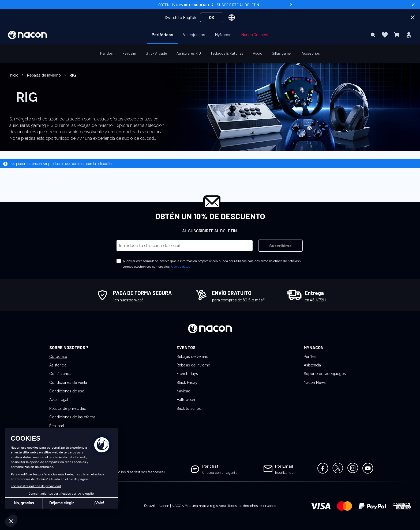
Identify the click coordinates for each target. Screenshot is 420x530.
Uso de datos (181, 267)
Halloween (186, 400)
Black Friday (187, 383)
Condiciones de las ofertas (72, 417)
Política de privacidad (68, 408)
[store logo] (27, 35)
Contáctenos (60, 374)
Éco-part (57, 426)
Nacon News (315, 383)
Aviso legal (59, 400)
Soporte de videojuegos (325, 374)
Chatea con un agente (220, 472)
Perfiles (310, 357)
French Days (187, 374)
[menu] (210, 35)
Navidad (183, 391)
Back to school (190, 408)
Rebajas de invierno (44, 75)
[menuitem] (162, 35)
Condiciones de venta (68, 383)
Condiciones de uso (67, 391)
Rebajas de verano (192, 357)
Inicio (14, 75)
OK (212, 17)
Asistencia (58, 365)
